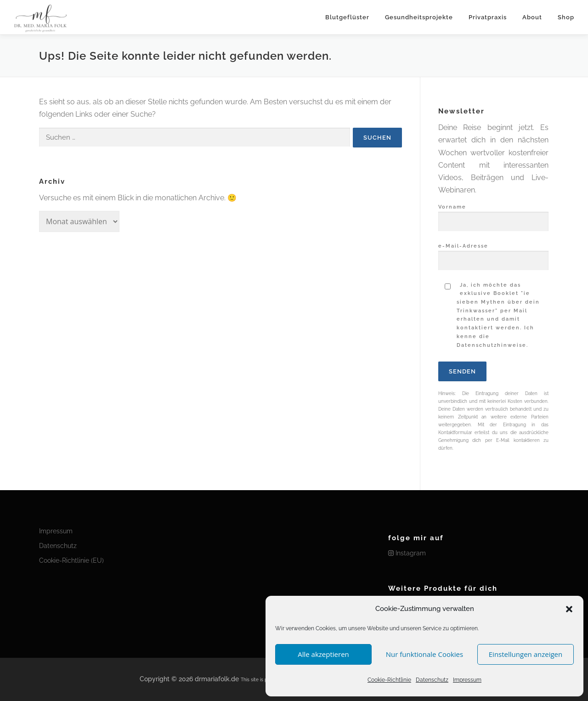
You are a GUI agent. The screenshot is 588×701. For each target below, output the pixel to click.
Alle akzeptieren (323, 654)
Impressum (467, 680)
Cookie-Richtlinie (389, 680)
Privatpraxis (488, 17)
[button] (569, 609)
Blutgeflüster (347, 17)
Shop (566, 17)
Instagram (407, 553)
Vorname (493, 215)
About (532, 17)
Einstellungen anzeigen (526, 654)
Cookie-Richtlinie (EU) (71, 560)
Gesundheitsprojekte (419, 17)
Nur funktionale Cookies (424, 654)
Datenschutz (432, 680)
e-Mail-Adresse (493, 254)
